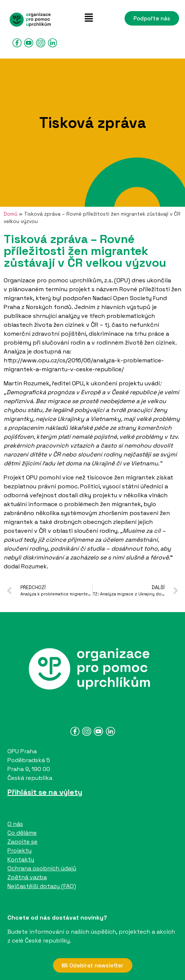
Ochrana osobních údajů (42, 868)
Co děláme (22, 833)
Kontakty (21, 859)
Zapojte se (22, 842)
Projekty (19, 851)
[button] (89, 18)
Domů (11, 214)
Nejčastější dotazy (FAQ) (42, 886)
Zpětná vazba (27, 877)
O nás (15, 824)
